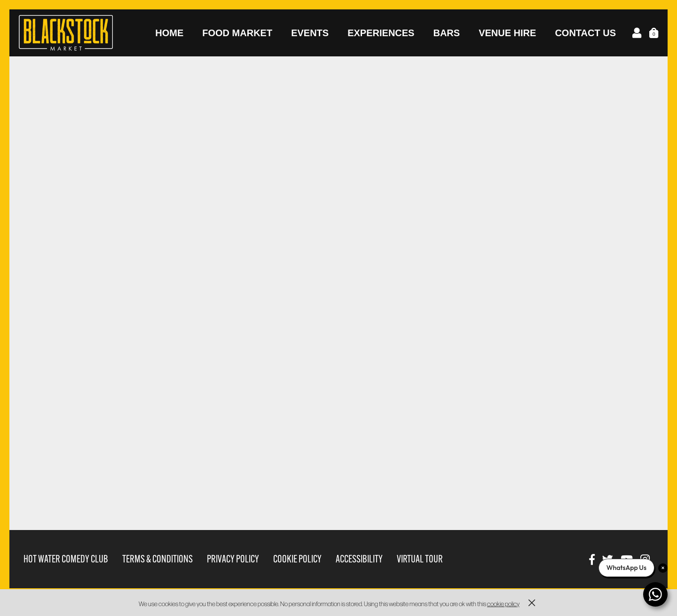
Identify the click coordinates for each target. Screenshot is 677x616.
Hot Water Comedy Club (66, 559)
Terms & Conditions (157, 559)
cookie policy (503, 604)
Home (169, 33)
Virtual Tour (420, 559)
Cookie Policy (297, 559)
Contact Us (585, 33)
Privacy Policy (233, 559)
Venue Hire (507, 33)
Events (310, 33)
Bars (446, 33)
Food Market (237, 33)
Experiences (381, 33)
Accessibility (359, 559)
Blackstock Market (66, 33)
